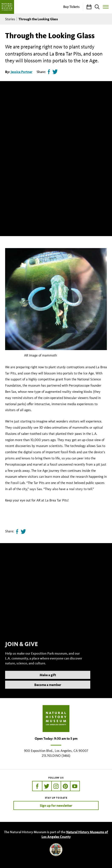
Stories (10, 19)
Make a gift (48, 680)
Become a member (48, 690)
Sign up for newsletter (56, 805)
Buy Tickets (71, 7)
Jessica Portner (22, 72)
